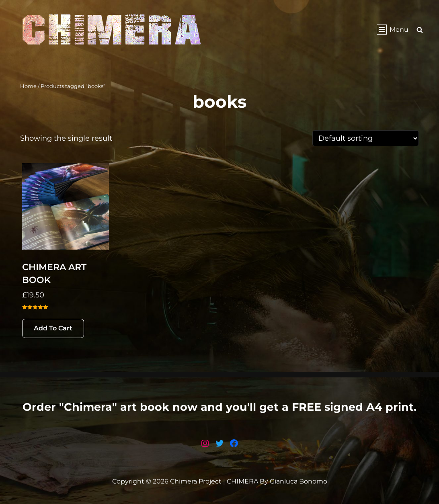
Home (28, 86)
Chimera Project (196, 481)
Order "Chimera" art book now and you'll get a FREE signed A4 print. (219, 407)
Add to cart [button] (53, 328)
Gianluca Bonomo (298, 481)
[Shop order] (366, 138)
